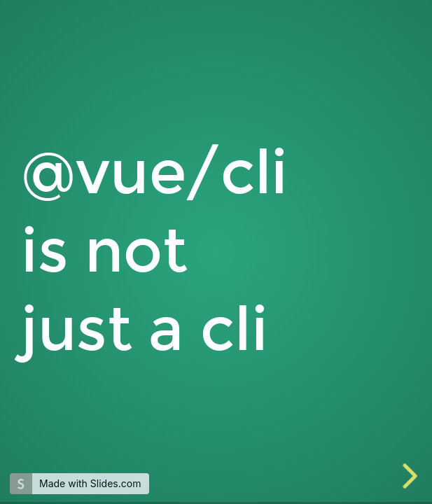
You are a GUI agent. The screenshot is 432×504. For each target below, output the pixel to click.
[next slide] (408, 476)
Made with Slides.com (90, 483)
